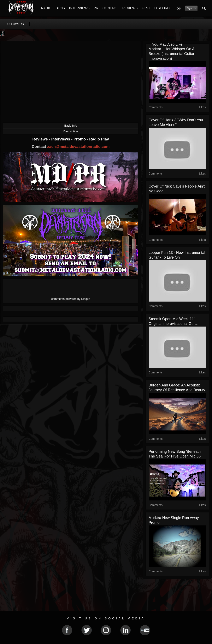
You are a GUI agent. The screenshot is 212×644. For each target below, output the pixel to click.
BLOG (60, 8)
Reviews (41, 139)
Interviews (61, 139)
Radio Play (99, 139)
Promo (80, 139)
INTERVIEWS (79, 8)
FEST (146, 8)
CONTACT (110, 8)
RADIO (46, 8)
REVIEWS (130, 8)
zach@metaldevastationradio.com (78, 147)
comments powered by (71, 299)
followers (15, 24)
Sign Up (191, 8)
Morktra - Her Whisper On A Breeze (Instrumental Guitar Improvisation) (172, 54)
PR (96, 8)
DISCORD (162, 8)
